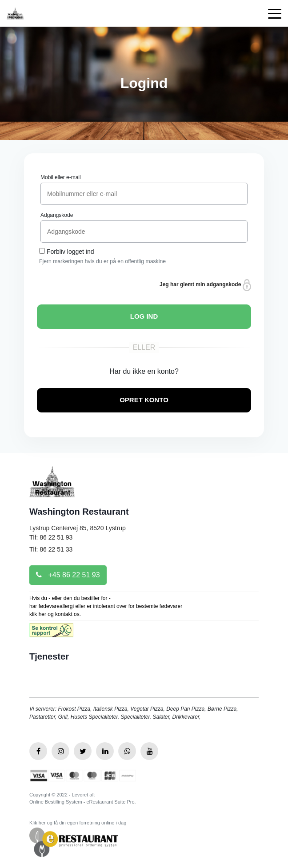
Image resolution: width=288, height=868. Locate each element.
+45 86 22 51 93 (68, 575)
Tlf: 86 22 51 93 (51, 537)
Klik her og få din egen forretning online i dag (78, 823)
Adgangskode (57, 215)
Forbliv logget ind (70, 252)
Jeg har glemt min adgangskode (205, 285)
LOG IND (144, 316)
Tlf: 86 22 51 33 (51, 549)
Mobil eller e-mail (61, 177)
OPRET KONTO (144, 400)
